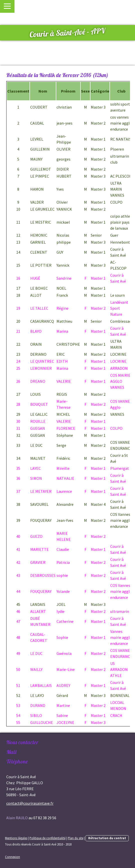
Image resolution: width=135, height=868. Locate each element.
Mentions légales (16, 838)
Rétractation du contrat (107, 838)
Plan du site (75, 838)
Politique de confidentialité (47, 838)
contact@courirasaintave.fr (30, 803)
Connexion (12, 857)
